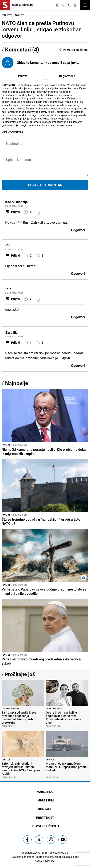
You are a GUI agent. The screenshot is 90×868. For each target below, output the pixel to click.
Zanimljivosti (10, 709)
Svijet (19, 15)
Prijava (23, 76)
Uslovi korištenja (45, 826)
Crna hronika (54, 709)
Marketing (45, 792)
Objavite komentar (45, 185)
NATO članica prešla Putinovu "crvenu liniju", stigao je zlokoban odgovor (42, 29)
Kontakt (45, 809)
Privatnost (45, 817)
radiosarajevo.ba (58, 853)
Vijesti (8, 15)
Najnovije (17, 383)
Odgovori (78, 230)
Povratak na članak (73, 50)
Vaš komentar (13, 132)
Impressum (45, 800)
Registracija (67, 76)
